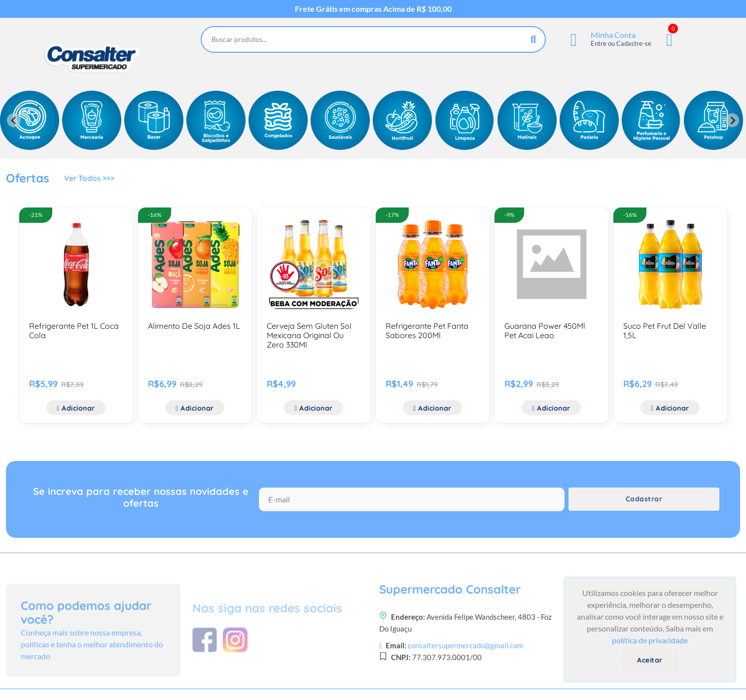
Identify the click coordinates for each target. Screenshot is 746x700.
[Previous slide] (14, 120)
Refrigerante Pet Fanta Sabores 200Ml (427, 331)
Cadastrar (644, 503)
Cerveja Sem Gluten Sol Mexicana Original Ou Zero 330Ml (309, 335)
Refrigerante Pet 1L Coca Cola (74, 331)
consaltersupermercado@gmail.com (465, 683)
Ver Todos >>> (90, 179)
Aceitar (650, 660)
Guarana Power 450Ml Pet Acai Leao (545, 331)
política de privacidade (650, 640)
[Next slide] (732, 120)
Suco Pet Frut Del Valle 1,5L (665, 331)
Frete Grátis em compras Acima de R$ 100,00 (373, 9)
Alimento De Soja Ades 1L (194, 326)
